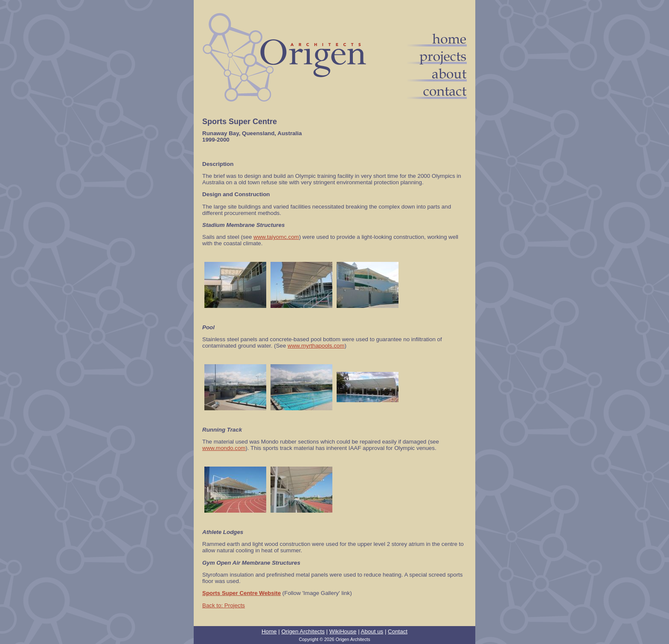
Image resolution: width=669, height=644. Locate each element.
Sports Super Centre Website (241, 593)
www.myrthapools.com (316, 346)
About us (372, 631)
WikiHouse (343, 631)
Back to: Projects (224, 605)
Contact (398, 631)
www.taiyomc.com (276, 237)
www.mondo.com (224, 448)
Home (269, 631)
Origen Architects (303, 631)
